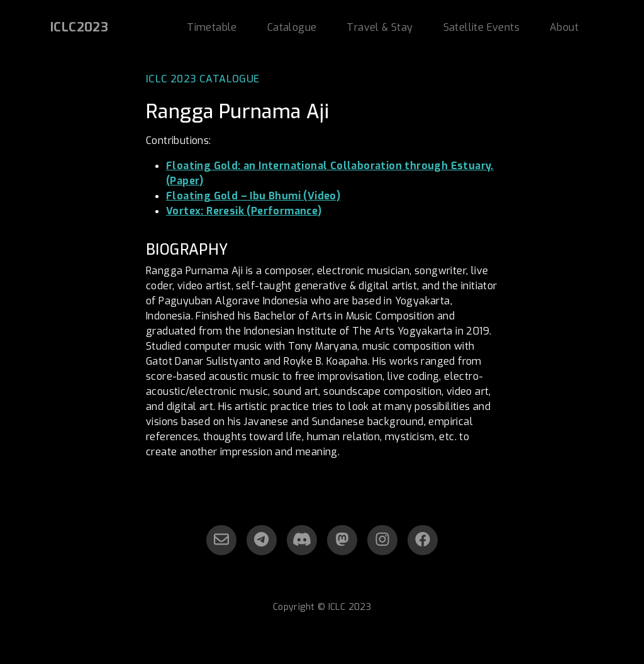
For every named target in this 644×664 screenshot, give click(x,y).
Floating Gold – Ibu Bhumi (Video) (253, 196)
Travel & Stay (380, 27)
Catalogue (292, 27)
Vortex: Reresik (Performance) (244, 211)
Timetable (212, 27)
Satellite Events (481, 27)
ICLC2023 (79, 27)
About (564, 27)
